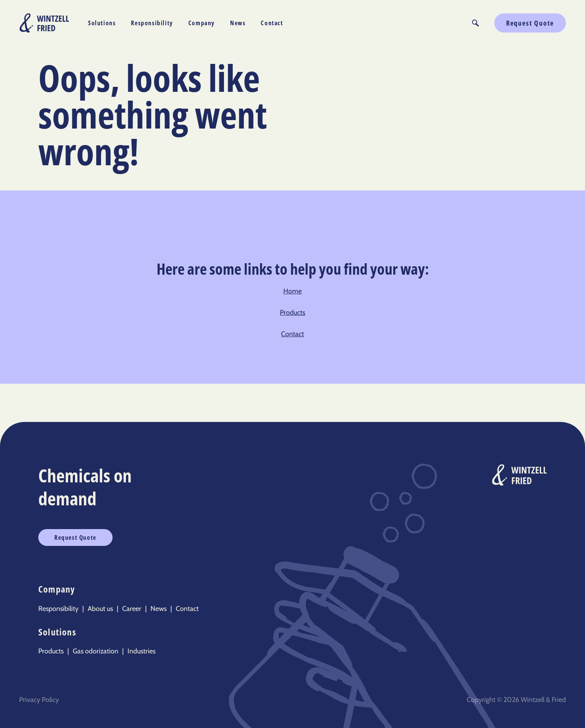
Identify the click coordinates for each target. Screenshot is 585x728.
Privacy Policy (39, 700)
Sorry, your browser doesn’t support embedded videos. (429, 118)
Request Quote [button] (530, 23)
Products (292, 313)
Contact (272, 23)
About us (100, 609)
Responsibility (152, 23)
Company (202, 23)
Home (292, 291)
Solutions (102, 23)
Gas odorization (96, 651)
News (238, 23)
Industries (141, 651)
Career (132, 609)
